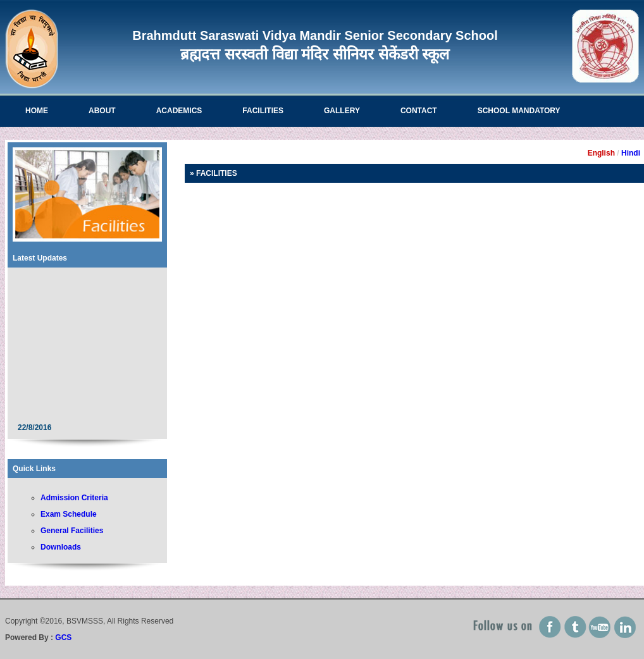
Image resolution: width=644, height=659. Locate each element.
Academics (179, 111)
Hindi (631, 153)
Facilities (263, 111)
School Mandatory (519, 111)
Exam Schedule (69, 514)
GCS (63, 637)
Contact (419, 111)
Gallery (342, 111)
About (102, 111)
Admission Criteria (74, 498)
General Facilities (72, 531)
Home (37, 111)
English (601, 153)
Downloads (61, 547)
